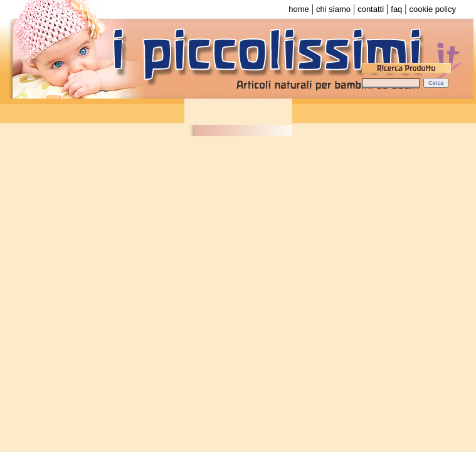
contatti (371, 9)
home (299, 9)
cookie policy (433, 9)
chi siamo (333, 9)
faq (396, 9)
